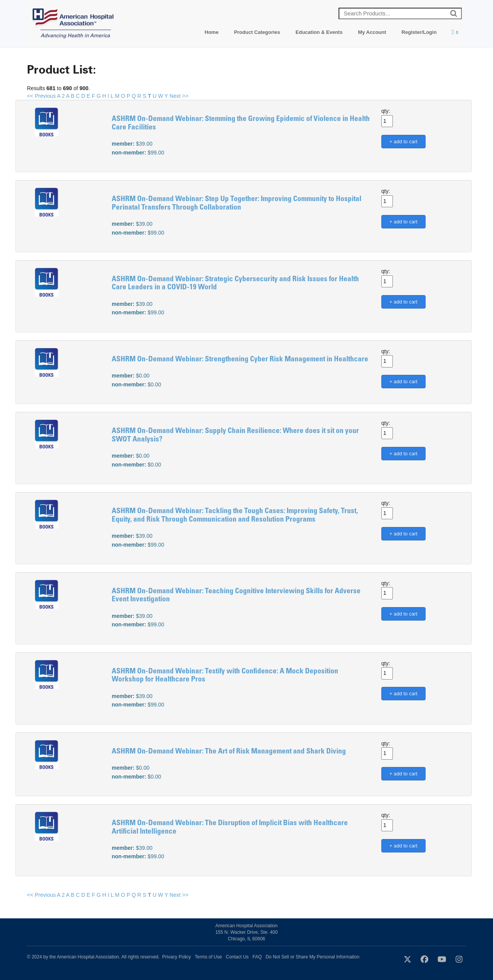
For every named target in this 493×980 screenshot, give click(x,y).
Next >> (179, 96)
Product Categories (257, 32)
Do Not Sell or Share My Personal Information (313, 957)
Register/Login (419, 32)
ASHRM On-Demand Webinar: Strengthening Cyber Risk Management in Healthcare (240, 360)
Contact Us (237, 957)
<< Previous (41, 96)
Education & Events (319, 32)
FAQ (257, 957)
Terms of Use (209, 957)
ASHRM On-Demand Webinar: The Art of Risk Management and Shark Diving (229, 752)
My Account (372, 32)
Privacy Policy (177, 957)
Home (211, 32)
